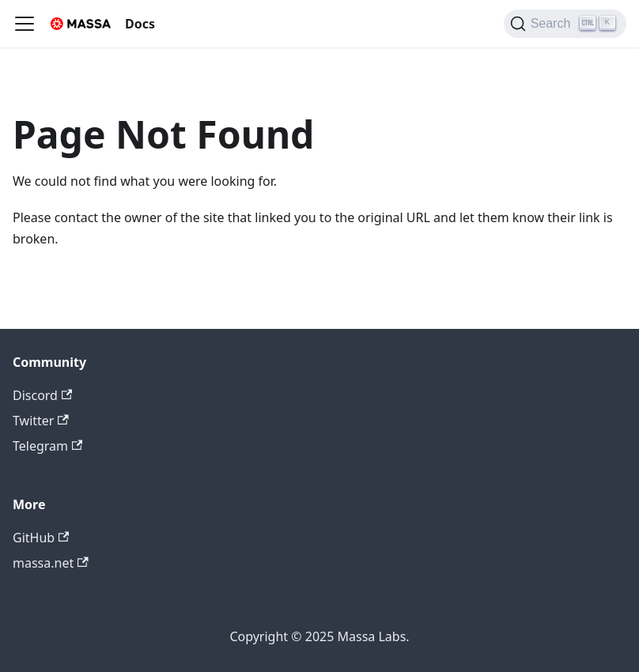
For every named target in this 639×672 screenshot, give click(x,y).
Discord (42, 395)
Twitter (41, 421)
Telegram (47, 446)
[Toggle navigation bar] (25, 24)
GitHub (41, 538)
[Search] (565, 24)
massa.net (51, 563)
